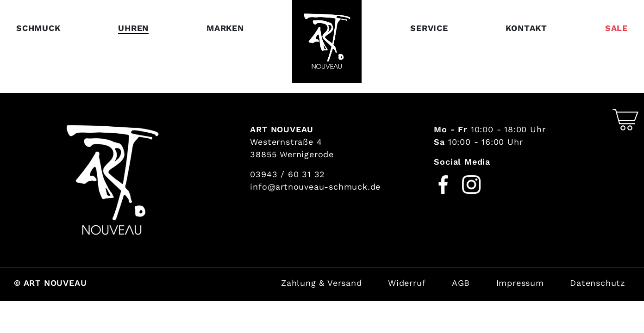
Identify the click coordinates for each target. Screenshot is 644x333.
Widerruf (407, 283)
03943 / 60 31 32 (288, 174)
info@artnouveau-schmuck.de (315, 187)
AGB (461, 283)
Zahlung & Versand (322, 283)
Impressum (520, 283)
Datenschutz (598, 283)
